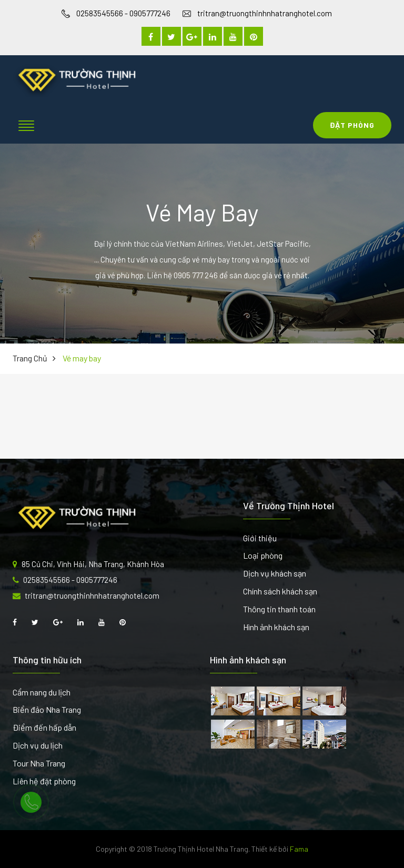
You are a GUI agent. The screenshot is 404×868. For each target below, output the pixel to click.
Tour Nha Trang (39, 763)
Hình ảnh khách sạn (276, 627)
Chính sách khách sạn (280, 591)
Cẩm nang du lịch (42, 692)
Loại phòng (263, 555)
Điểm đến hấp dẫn (44, 727)
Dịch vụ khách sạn (275, 573)
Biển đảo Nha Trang (47, 709)
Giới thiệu (260, 538)
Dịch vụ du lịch (38, 745)
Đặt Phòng (352, 125)
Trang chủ (30, 358)
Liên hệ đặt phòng (44, 781)
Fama (299, 849)
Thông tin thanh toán (279, 609)
